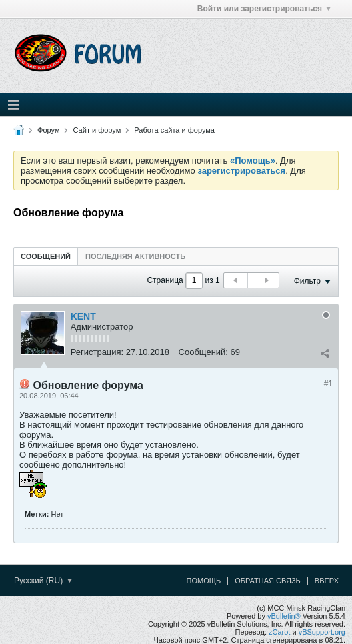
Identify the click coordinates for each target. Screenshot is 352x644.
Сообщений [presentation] (46, 256)
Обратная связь (268, 581)
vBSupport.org (322, 632)
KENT (83, 316)
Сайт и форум (97, 130)
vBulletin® (284, 616)
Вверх (327, 581)
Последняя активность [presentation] (135, 256)
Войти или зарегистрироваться (264, 9)
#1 (328, 384)
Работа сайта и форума (174, 130)
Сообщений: (203, 352)
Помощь (204, 581)
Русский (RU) (43, 581)
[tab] (46, 256)
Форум (48, 130)
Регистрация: (97, 352)
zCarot (279, 632)
